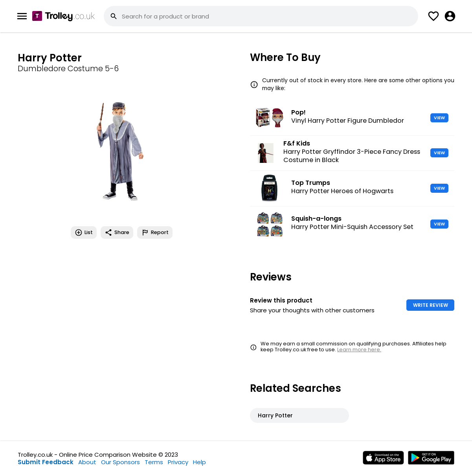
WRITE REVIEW (431, 305)
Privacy (178, 462)
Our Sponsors (120, 462)
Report (155, 232)
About (87, 462)
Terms (154, 462)
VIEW (439, 118)
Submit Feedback (46, 462)
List (84, 232)
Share (117, 232)
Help (199, 462)
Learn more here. (359, 350)
